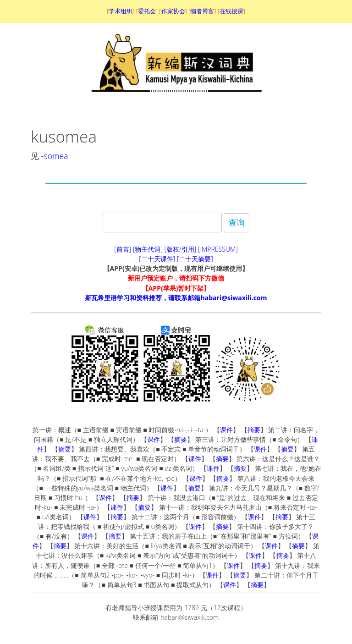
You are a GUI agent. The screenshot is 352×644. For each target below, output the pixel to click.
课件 (226, 430)
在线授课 (231, 11)
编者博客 (202, 11)
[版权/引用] (181, 249)
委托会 (147, 11)
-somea (55, 156)
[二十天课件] (157, 259)
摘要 (254, 430)
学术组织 (121, 11)
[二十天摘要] (195, 259)
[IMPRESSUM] (218, 249)
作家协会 (173, 11)
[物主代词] (148, 249)
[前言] (123, 249)
